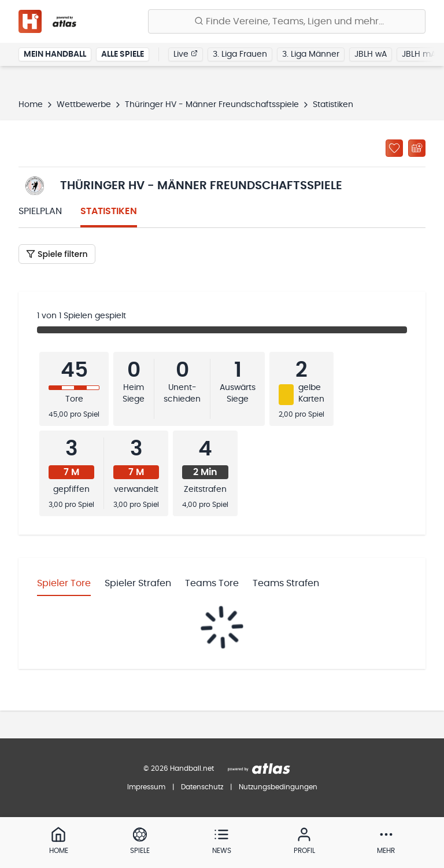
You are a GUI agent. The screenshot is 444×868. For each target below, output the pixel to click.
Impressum (146, 787)
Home (31, 105)
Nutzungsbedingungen (278, 787)
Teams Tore (212, 583)
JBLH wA (371, 54)
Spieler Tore (64, 583)
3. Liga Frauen (240, 54)
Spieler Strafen (138, 583)
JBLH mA (419, 54)
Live (186, 54)
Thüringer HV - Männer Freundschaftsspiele (212, 105)
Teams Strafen (286, 583)
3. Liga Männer (311, 54)
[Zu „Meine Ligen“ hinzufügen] (394, 148)
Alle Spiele (123, 54)
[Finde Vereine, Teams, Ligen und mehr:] (287, 21)
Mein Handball (55, 54)
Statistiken (109, 211)
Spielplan (40, 211)
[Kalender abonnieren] (417, 148)
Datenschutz (202, 787)
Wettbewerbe (84, 105)
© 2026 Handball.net (179, 768)
